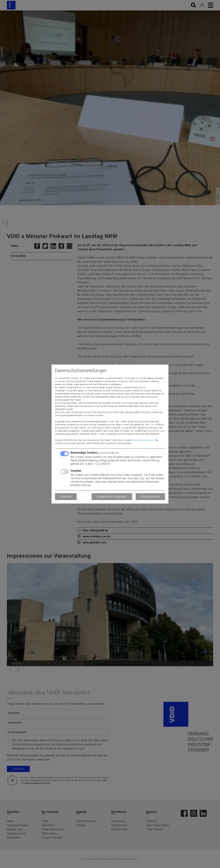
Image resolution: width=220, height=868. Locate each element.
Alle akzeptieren (150, 497)
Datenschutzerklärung (143, 440)
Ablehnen (66, 497)
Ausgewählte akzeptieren (112, 497)
